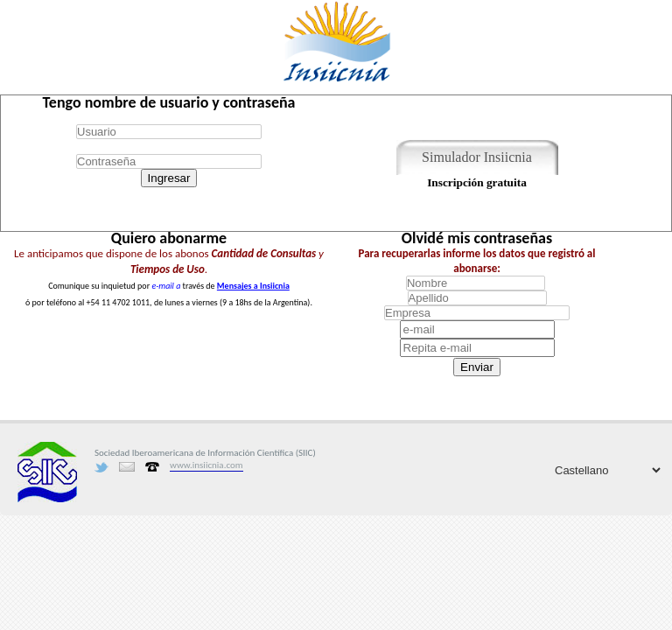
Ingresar (169, 178)
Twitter (101, 467)
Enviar (477, 367)
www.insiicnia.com (206, 465)
